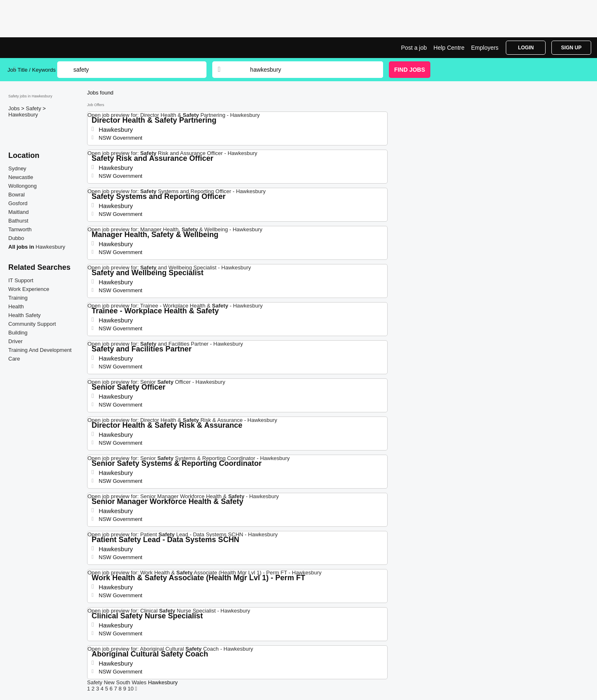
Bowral (17, 195)
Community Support (32, 324)
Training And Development (40, 350)
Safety (34, 108)
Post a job (414, 48)
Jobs (15, 108)
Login (526, 48)
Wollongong (22, 186)
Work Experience (29, 289)
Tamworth (20, 229)
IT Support (21, 280)
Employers (485, 48)
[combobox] (308, 70)
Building (18, 333)
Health (16, 306)
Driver (16, 341)
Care (14, 359)
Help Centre (449, 48)
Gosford (18, 203)
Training (18, 298)
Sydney (17, 168)
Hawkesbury (23, 115)
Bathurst (18, 221)
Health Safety (24, 315)
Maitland (18, 212)
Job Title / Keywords (32, 70)
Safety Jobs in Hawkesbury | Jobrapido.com (39, 48)
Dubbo (16, 238)
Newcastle (21, 177)
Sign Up (571, 48)
